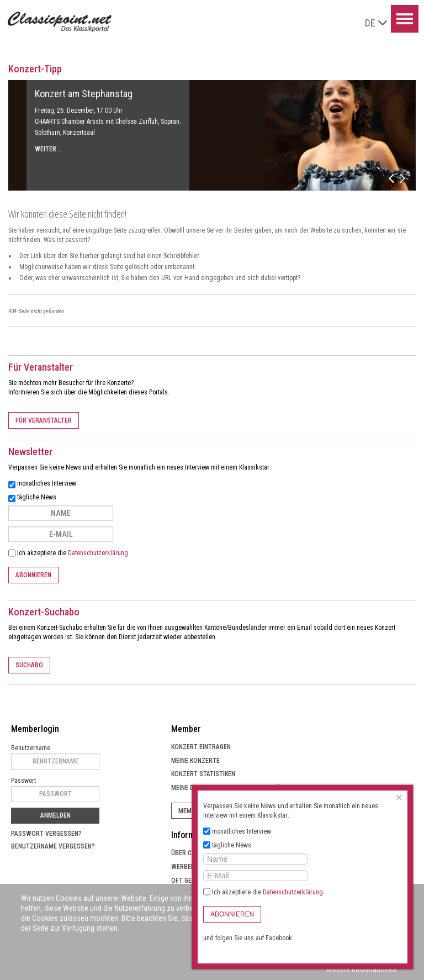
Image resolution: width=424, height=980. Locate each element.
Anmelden (55, 815)
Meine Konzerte (195, 761)
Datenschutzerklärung (98, 553)
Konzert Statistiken (203, 774)
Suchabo (29, 665)
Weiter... (48, 149)
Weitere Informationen (361, 969)
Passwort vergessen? (46, 834)
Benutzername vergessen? (53, 846)
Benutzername (31, 748)
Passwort (23, 781)
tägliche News (37, 497)
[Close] (399, 798)
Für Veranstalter (44, 420)
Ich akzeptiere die (68, 553)
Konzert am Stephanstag (84, 94)
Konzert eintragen (201, 747)
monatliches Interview (47, 483)
